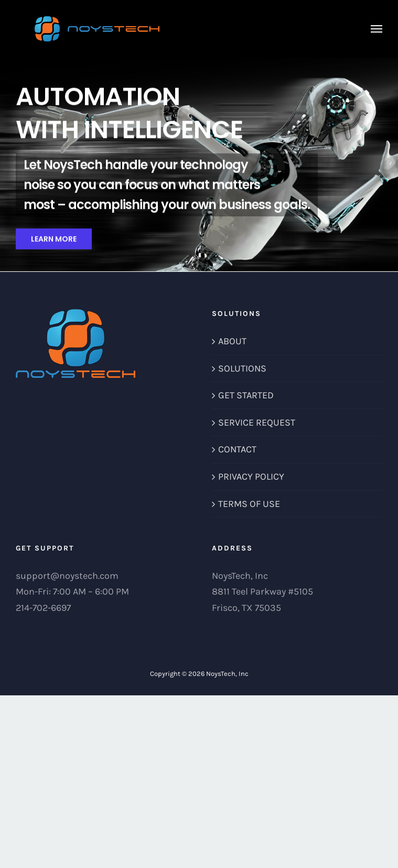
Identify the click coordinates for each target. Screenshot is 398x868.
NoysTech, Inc (227, 674)
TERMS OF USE (249, 504)
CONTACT (237, 449)
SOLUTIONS (242, 368)
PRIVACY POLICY (251, 477)
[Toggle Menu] (377, 29)
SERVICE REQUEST (257, 422)
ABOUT (232, 341)
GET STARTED (246, 395)
